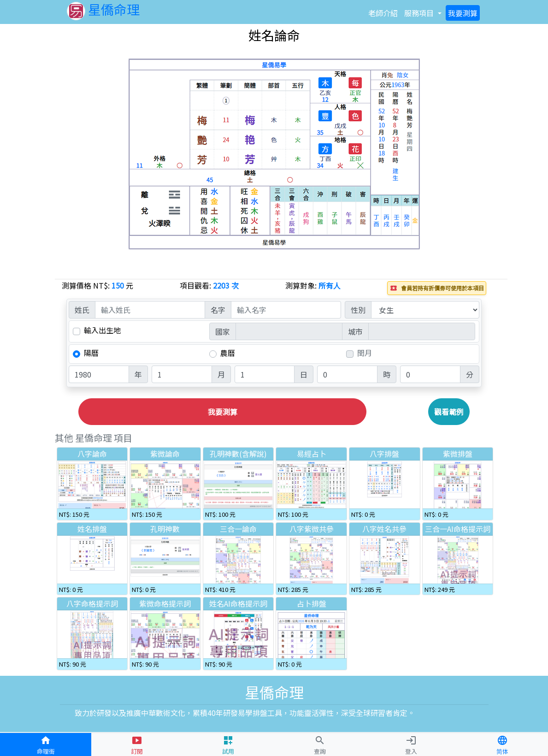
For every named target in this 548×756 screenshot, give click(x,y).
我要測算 (223, 412)
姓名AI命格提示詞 (238, 603)
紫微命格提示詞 (165, 603)
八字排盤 (384, 454)
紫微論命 (165, 454)
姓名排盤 (92, 529)
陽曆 (91, 353)
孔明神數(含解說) (238, 454)
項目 (419, 13)
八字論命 (92, 454)
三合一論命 (238, 529)
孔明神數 (165, 529)
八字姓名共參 (384, 529)
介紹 (383, 13)
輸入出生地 (102, 330)
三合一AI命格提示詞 (458, 529)
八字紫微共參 (312, 529)
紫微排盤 (458, 454)
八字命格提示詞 (92, 603)
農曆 (228, 353)
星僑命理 (103, 9)
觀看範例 (449, 412)
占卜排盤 (312, 603)
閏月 (365, 353)
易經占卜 (312, 454)
